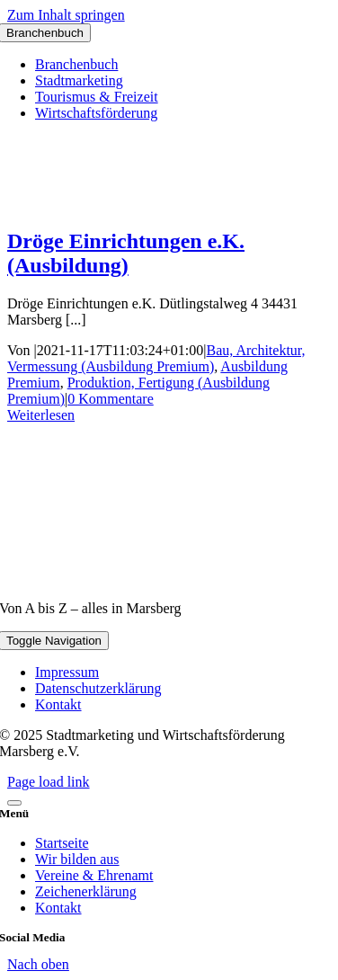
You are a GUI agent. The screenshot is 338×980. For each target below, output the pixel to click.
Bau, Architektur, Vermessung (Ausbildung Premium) (156, 358)
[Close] (14, 803)
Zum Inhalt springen (66, 15)
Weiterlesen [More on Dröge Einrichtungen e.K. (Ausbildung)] (41, 415)
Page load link (49, 782)
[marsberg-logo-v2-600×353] (169, 578)
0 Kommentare (111, 399)
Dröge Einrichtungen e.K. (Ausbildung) (126, 253)
